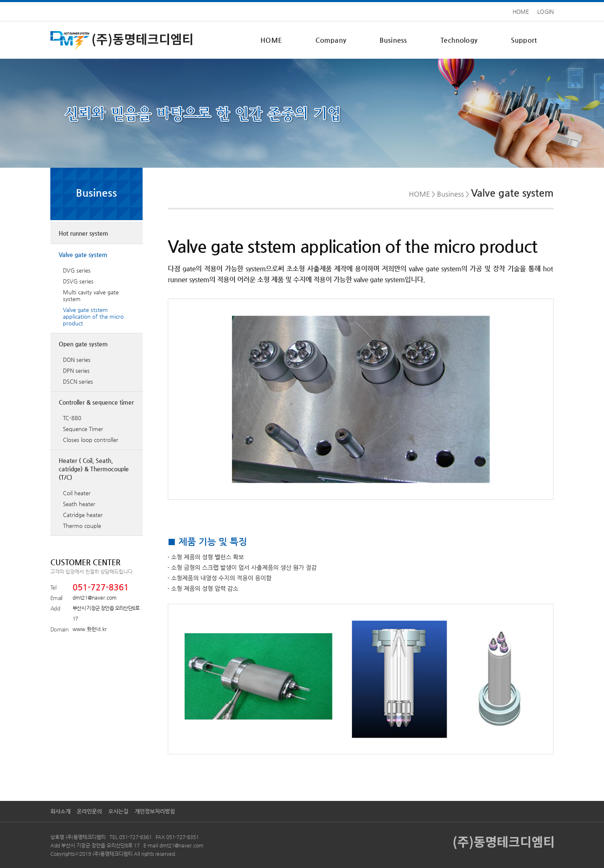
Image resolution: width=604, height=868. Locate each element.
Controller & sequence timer (96, 402)
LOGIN (545, 12)
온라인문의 (89, 811)
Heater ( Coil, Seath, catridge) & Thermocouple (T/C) (94, 469)
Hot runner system (83, 233)
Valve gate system (83, 255)
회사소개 (60, 811)
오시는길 (118, 811)
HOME (521, 12)
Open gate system (83, 344)
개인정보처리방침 (155, 811)
